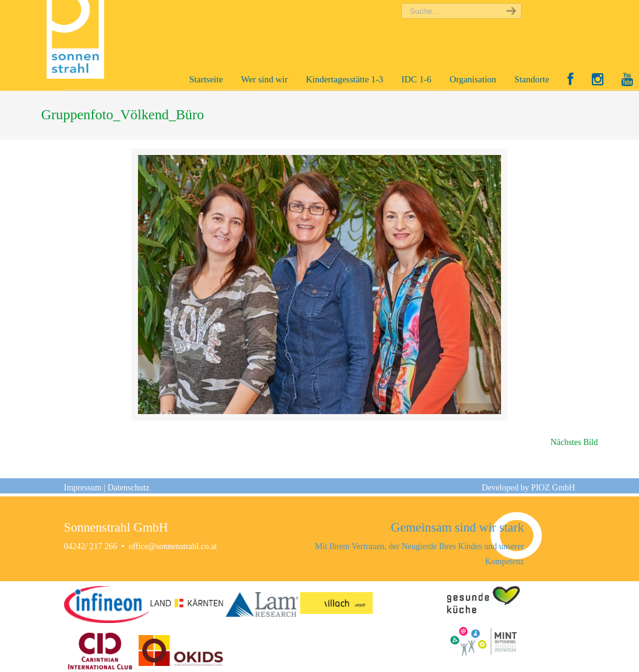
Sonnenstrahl (78, 39)
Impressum (83, 488)
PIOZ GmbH (553, 488)
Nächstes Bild (574, 442)
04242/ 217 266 (91, 546)
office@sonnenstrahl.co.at (172, 546)
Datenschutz (129, 488)
